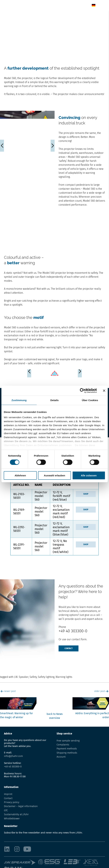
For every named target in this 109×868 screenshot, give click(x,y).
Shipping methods (67, 753)
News (16, 14)
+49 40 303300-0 (73, 631)
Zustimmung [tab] (19, 400)
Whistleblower (12, 819)
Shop (86, 494)
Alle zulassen (89, 475)
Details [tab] (55, 400)
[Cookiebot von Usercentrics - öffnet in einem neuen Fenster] (82, 391)
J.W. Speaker (21, 677)
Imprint (8, 794)
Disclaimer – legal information (21, 806)
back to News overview (55, 716)
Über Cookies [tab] (90, 400)
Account (61, 757)
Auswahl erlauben (54, 475)
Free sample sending (68, 741)
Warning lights (64, 677)
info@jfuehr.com (13, 756)
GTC (6, 810)
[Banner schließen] (104, 391)
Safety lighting (46, 677)
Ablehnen (20, 475)
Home (7, 14)
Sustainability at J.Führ (16, 814)
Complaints (63, 745)
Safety (33, 677)
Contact (69, 648)
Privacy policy (12, 802)
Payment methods (67, 749)
